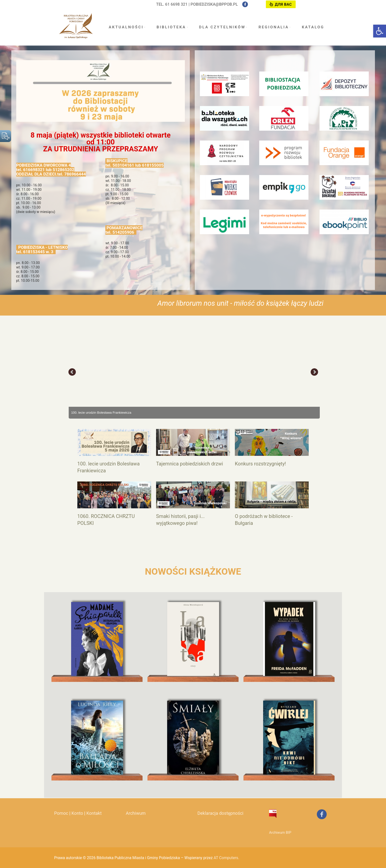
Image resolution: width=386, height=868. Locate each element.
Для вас (281, 4)
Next (314, 372)
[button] (380, 31)
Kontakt (94, 813)
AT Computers (226, 858)
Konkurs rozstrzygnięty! (260, 464)
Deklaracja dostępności (220, 813)
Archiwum (136, 813)
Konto (77, 813)
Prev (72, 372)
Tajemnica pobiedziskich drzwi (190, 464)
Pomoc (61, 813)
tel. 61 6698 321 (172, 4)
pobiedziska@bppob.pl (214, 4)
